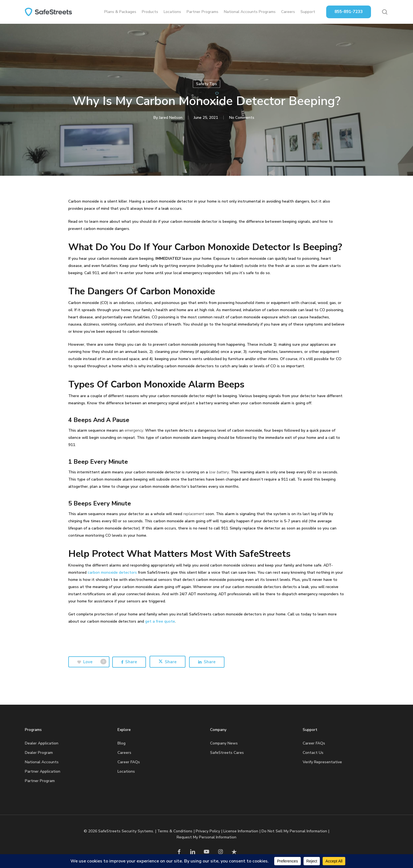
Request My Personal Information (206, 837)
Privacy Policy (208, 831)
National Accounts (42, 762)
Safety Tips (206, 84)
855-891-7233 (349, 12)
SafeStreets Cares (227, 753)
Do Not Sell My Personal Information (294, 831)
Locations (126, 771)
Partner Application (43, 771)
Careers (124, 753)
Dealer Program (39, 753)
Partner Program (40, 781)
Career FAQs (129, 762)
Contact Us (313, 753)
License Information (241, 831)
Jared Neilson (171, 118)
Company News (224, 743)
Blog (121, 743)
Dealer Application (42, 743)
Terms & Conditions (175, 831)
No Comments (242, 118)
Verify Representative (322, 762)
